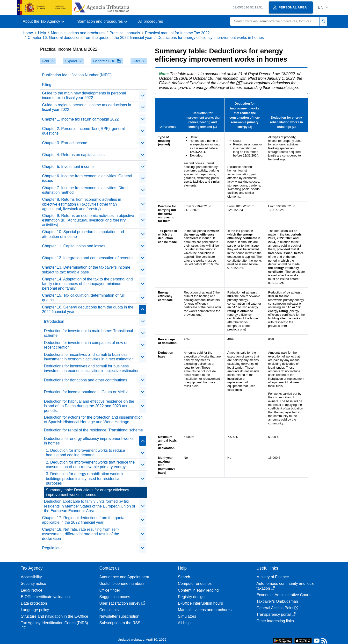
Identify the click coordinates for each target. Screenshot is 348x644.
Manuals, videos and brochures (78, 33)
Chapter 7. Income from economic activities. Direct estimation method (85, 190)
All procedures (151, 21)
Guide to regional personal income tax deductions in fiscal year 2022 (87, 107)
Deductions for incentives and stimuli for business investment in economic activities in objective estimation (92, 368)
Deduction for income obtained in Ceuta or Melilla (86, 392)
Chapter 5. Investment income (68, 167)
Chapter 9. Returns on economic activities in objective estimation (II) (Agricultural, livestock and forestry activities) (88, 220)
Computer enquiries (195, 583)
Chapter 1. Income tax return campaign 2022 (80, 119)
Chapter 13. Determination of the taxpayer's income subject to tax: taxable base (86, 270)
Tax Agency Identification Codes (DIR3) (54, 625)
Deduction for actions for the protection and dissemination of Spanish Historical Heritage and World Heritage (93, 420)
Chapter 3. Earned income (65, 143)
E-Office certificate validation (45, 597)
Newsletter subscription (119, 616)
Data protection (34, 603)
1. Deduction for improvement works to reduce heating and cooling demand (85, 453)
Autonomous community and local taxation (285, 586)
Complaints (109, 610)
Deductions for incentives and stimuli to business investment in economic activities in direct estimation (89, 357)
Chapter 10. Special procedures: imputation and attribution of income (83, 234)
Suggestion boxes (115, 597)
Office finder (110, 590)
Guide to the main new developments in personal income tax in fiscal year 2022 (84, 95)
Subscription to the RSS (120, 623)
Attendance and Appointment (124, 577)
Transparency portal (276, 614)
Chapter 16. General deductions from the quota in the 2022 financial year (90, 38)
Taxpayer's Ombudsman (277, 601)
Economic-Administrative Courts (284, 595)
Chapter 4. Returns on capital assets (73, 155)
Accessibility (31, 577)
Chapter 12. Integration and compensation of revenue (88, 258)
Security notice (33, 583)
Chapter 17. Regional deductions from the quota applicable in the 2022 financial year (83, 520)
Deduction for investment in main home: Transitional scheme (88, 333)
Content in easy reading (198, 590)
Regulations (52, 548)
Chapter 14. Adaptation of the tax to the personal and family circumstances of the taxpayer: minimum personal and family (87, 284)
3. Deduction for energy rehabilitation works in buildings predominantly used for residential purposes (85, 478)
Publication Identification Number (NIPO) (77, 75)
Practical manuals (125, 33)
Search (184, 577)
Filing (47, 85)
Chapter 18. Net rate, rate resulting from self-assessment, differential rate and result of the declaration (81, 534)
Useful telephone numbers (122, 583)
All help (184, 623)
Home (28, 33)
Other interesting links (275, 621)
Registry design (191, 597)
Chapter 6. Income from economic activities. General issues (87, 178)
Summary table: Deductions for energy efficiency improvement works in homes (87, 492)
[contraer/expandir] (143, 95)
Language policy (35, 610)
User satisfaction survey (122, 603)
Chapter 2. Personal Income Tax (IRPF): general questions (83, 131)
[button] (323, 7)
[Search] (275, 21)
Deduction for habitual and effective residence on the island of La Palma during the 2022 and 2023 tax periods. (89, 406)
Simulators (187, 616)
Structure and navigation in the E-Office (54, 616)
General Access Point (277, 608)
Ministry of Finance (273, 577)
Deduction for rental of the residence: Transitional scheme (93, 430)
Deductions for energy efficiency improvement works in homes (211, 38)
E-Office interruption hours (200, 603)
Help (42, 33)
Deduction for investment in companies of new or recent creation (86, 345)
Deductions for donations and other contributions (86, 380)
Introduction (54, 321)
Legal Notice (32, 590)
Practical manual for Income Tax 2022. (178, 33)
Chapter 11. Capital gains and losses (74, 246)
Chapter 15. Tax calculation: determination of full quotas (83, 298)
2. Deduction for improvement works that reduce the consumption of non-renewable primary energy (90, 465)
